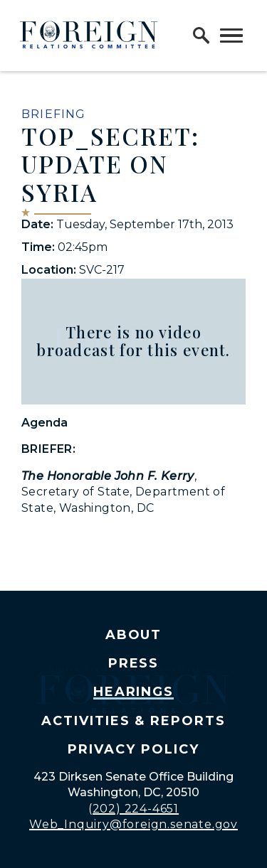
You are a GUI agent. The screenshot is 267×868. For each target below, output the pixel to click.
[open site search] (201, 36)
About (134, 635)
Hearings (134, 692)
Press (134, 663)
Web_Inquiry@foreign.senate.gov (133, 824)
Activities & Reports (133, 721)
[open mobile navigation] (231, 36)
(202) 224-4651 (133, 809)
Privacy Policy (133, 749)
